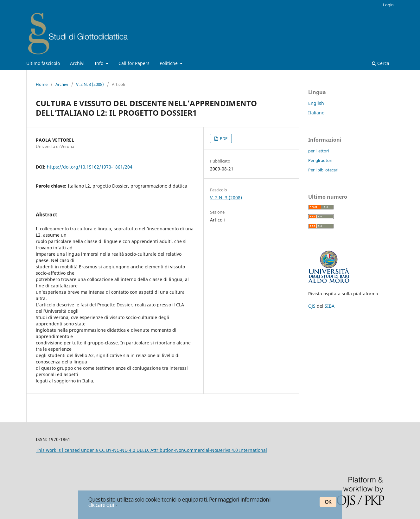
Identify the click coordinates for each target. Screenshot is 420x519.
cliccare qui (101, 505)
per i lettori (318, 151)
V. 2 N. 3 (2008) (90, 84)
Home (42, 84)
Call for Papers (134, 63)
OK (328, 502)
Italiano (316, 113)
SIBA (330, 306)
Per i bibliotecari (323, 170)
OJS (312, 306)
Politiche (169, 63)
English (316, 103)
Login (388, 5)
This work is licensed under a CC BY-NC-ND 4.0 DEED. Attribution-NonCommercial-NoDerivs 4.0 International (151, 450)
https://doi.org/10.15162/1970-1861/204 (90, 167)
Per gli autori (320, 160)
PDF (223, 138)
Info (100, 63)
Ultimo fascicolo (43, 63)
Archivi (77, 63)
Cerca (381, 63)
